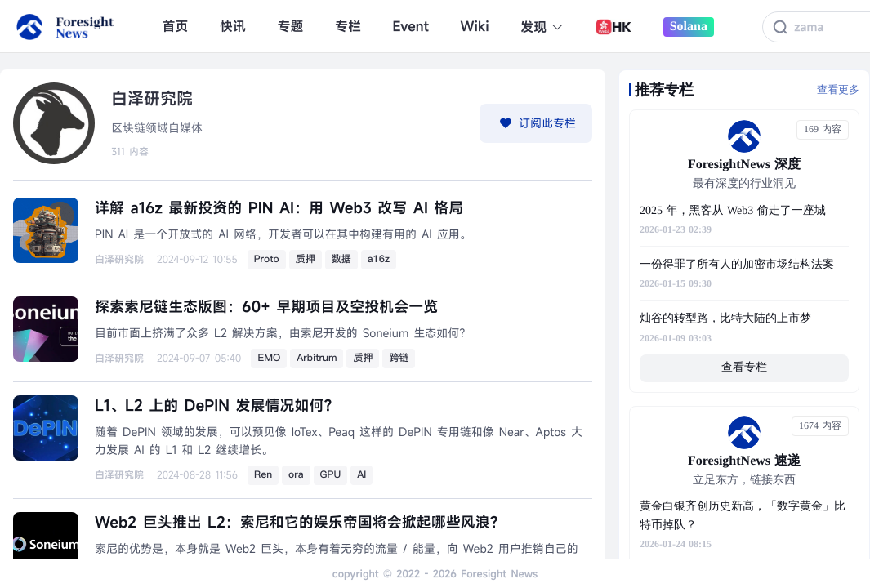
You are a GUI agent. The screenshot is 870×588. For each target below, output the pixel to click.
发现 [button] (542, 27)
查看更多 (838, 89)
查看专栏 (744, 368)
